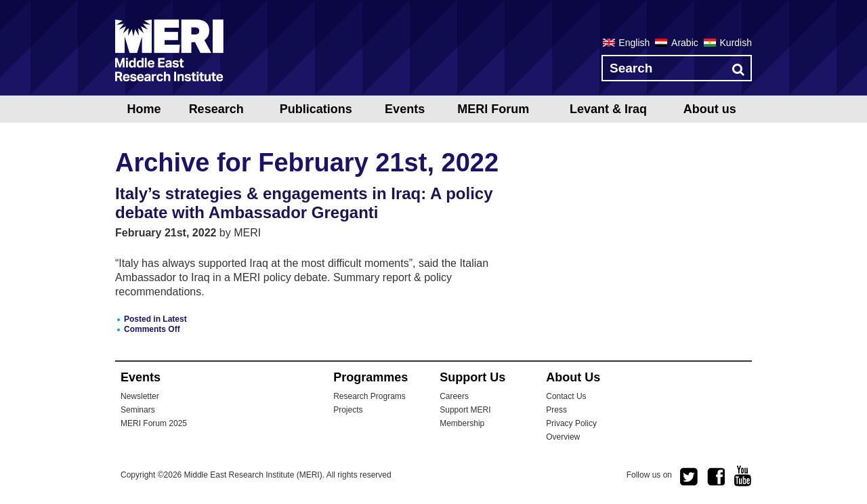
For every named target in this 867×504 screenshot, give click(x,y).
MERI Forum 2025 (154, 423)
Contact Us (566, 396)
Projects (348, 410)
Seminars (138, 410)
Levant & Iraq (608, 109)
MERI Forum (493, 109)
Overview (563, 437)
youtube (743, 476)
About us (710, 109)
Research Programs (369, 396)
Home (144, 109)
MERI (169, 50)
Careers (454, 396)
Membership (462, 423)
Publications (316, 109)
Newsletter (140, 396)
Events (405, 109)
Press (556, 410)
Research (216, 109)
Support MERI (465, 410)
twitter (689, 477)
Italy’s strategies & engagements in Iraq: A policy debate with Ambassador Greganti (304, 203)
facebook (716, 477)
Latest (174, 319)
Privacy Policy (571, 423)
